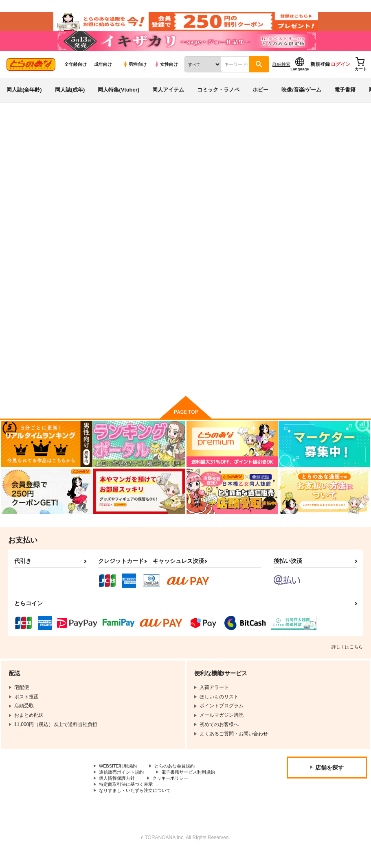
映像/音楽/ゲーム (301, 99)
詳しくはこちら (347, 659)
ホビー (260, 99)
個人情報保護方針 (119, 792)
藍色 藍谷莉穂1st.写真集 (246, 173)
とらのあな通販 (21, 135)
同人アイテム (168, 99)
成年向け (103, 74)
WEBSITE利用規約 (120, 779)
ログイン (340, 74)
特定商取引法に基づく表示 (128, 799)
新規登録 (320, 74)
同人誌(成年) (70, 99)
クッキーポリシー (175, 792)
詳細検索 (281, 74)
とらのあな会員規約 (180, 779)
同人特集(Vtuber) (119, 99)
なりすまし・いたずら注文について (138, 806)
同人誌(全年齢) (24, 99)
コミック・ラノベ (218, 99)
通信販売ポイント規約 (123, 785)
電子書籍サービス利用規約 (195, 785)
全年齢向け (76, 74)
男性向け (135, 74)
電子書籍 (345, 99)
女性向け (166, 74)
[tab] (115, 210)
